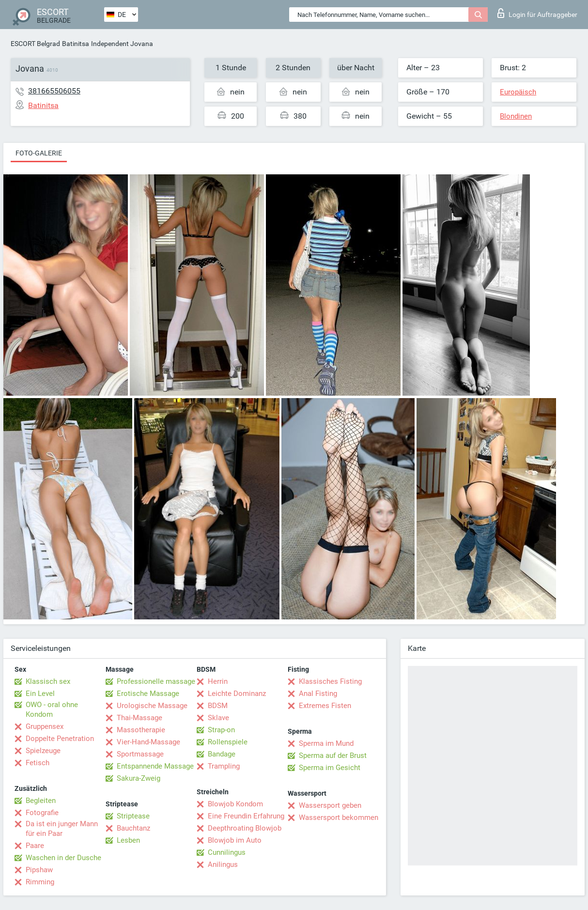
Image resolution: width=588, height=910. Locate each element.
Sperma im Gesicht (330, 768)
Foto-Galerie (39, 153)
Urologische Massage (152, 706)
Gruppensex (45, 726)
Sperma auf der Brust (333, 756)
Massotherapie (141, 730)
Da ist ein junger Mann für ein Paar (62, 829)
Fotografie (42, 813)
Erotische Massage (148, 694)
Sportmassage (140, 754)
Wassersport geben (330, 805)
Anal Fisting (318, 694)
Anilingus (223, 864)
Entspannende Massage (155, 766)
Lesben (128, 840)
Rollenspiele (228, 742)
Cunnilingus (227, 852)
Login (537, 13)
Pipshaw (39, 870)
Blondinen (516, 116)
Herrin (218, 681)
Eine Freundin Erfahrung (246, 816)
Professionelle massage (156, 681)
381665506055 (54, 91)
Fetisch (38, 763)
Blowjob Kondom (235, 804)
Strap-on (221, 730)
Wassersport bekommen (339, 817)
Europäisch (518, 92)
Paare (35, 846)
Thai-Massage (139, 718)
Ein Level (40, 694)
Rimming (40, 882)
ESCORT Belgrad (35, 44)
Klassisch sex (48, 681)
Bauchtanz (133, 828)
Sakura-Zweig (139, 778)
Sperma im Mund (326, 743)
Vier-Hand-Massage (148, 742)
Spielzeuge (43, 751)
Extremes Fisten (325, 706)
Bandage (222, 754)
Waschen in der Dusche (63, 858)
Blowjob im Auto (235, 840)
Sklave (218, 718)
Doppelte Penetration (60, 739)
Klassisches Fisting (330, 681)
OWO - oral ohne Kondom (52, 709)
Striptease (133, 816)
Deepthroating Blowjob (245, 828)
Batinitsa (76, 44)
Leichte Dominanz (237, 694)
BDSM (218, 706)
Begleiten (41, 801)
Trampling (224, 766)
